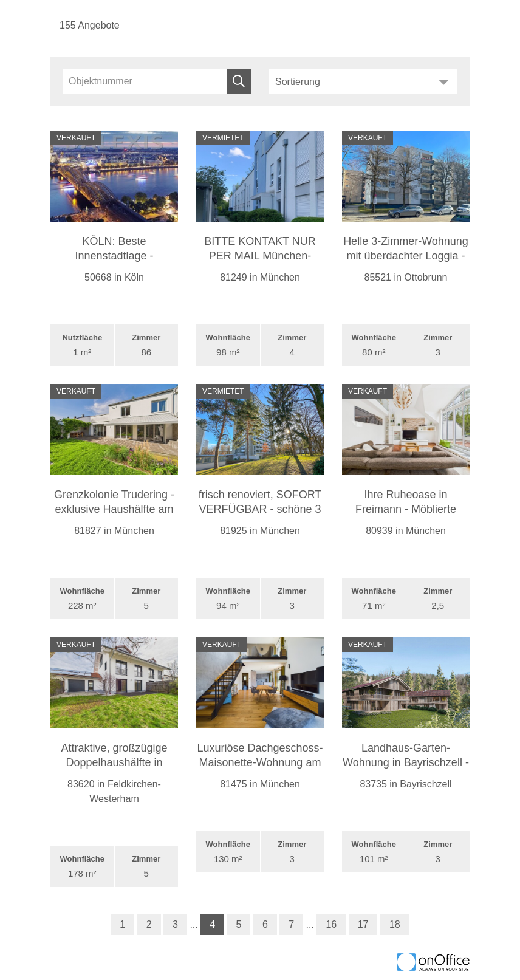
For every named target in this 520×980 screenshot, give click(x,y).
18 (395, 924)
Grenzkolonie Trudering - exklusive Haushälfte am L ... (114, 509)
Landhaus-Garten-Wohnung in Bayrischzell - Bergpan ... (406, 762)
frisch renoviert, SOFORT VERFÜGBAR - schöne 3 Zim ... (260, 509)
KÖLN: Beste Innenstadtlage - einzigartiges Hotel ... (114, 256)
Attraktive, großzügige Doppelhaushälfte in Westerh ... (114, 762)
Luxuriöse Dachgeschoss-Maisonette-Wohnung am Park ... (260, 762)
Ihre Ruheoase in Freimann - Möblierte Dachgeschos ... (406, 509)
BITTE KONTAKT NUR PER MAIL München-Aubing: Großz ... (260, 256)
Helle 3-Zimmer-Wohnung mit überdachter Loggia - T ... (406, 256)
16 (331, 924)
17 (363, 924)
